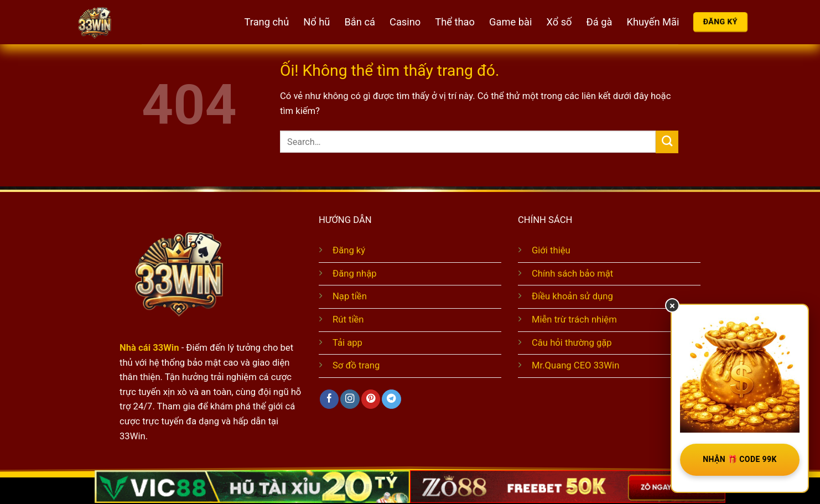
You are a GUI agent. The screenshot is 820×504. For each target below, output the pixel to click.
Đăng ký (349, 250)
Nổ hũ (316, 22)
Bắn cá (360, 22)
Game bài (510, 22)
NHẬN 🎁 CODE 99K (740, 459)
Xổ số (559, 22)
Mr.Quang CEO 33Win (575, 365)
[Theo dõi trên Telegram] (391, 399)
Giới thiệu (551, 250)
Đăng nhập (355, 274)
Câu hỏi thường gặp (572, 343)
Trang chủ (267, 22)
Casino (405, 22)
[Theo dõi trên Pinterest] (371, 399)
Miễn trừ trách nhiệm (574, 319)
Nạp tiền (350, 296)
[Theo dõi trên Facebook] (329, 399)
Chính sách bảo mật (572, 274)
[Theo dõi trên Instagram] (350, 399)
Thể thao (455, 22)
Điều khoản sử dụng (572, 296)
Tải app (347, 343)
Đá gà (600, 22)
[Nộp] (667, 142)
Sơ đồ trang (356, 365)
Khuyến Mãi (653, 22)
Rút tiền (348, 319)
